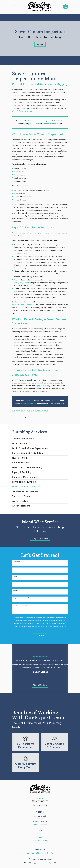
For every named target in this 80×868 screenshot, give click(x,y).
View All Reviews (40, 685)
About (40, 838)
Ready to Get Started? (40, 539)
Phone (15, 576)
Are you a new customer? (21, 598)
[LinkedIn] (33, 853)
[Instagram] (52, 853)
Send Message (40, 635)
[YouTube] (38, 853)
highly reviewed (42, 386)
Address (15, 591)
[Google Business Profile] (28, 853)
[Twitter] (42, 853)
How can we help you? (20, 605)
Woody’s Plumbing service (22, 111)
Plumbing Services (40, 840)
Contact (40, 843)
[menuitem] (40, 439)
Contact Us (40, 45)
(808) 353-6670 (40, 801)
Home (40, 835)
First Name (16, 562)
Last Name (16, 569)
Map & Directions (40, 825)
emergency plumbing (23, 283)
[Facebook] (47, 853)
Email (15, 583)
